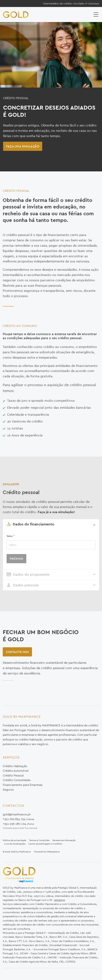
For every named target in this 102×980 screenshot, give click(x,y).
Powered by (40, 852)
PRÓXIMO (16, 559)
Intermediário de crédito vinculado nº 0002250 (71, 3)
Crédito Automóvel (16, 771)
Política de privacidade (14, 840)
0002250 (59, 900)
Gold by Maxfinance (21, 852)
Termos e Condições (39, 840)
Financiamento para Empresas (23, 785)
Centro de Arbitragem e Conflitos (45, 844)
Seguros (8, 790)
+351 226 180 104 (15, 824)
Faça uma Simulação (23, 146)
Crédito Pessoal (13, 775)
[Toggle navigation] (96, 14)
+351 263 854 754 (14, 819)
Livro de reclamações (15, 844)
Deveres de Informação (64, 840)
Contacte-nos (17, 652)
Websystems (53, 852)
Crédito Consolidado (17, 780)
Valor (11, 536)
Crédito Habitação (15, 766)
